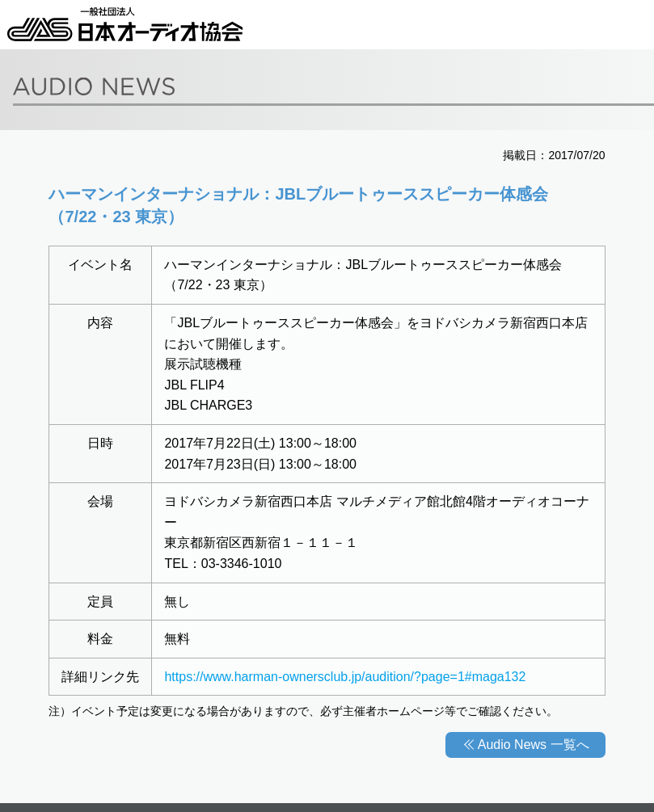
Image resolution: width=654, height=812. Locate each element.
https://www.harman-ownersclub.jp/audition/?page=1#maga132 (345, 677)
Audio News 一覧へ (534, 745)
